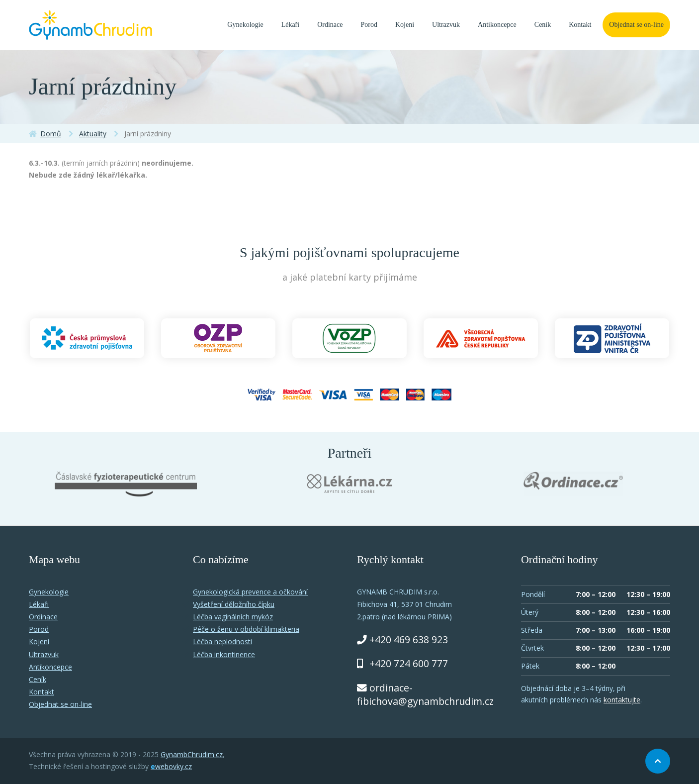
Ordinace (330, 25)
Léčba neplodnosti (222, 641)
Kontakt (580, 25)
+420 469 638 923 (409, 639)
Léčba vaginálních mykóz (233, 617)
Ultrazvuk (446, 25)
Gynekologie (245, 25)
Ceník (543, 25)
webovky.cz (171, 766)
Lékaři (291, 25)
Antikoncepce (497, 25)
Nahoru (658, 761)
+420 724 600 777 (409, 663)
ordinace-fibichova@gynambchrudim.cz (425, 694)
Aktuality (93, 134)
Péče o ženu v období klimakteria (246, 629)
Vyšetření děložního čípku (234, 604)
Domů (51, 134)
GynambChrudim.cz (192, 754)
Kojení (405, 25)
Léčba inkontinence (224, 654)
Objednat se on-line (636, 25)
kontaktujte (622, 700)
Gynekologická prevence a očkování (250, 592)
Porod (369, 25)
